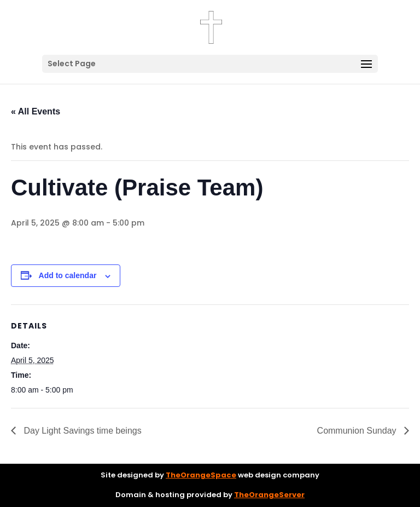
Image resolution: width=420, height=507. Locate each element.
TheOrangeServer (269, 495)
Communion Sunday (358, 431)
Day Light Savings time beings (81, 431)
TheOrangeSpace (201, 475)
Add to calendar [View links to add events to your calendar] (68, 275)
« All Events (36, 111)
